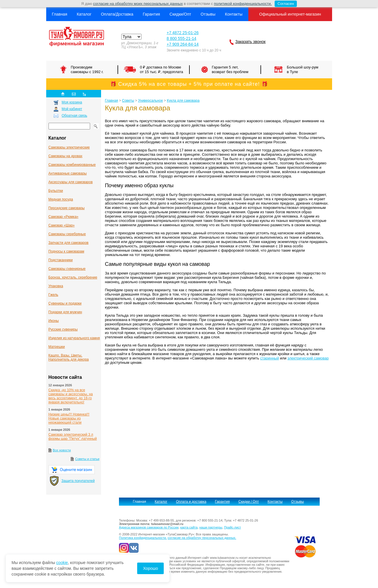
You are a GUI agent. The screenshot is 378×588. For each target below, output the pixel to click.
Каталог (84, 14)
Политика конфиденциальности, (143, 538)
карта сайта (189, 527)
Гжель (53, 295)
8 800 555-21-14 (181, 38)
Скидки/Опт (180, 14)
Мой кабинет (72, 109)
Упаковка (56, 286)
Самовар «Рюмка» (64, 217)
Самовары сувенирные (67, 269)
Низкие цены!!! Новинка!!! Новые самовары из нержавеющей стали (69, 418)
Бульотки (56, 191)
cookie (62, 563)
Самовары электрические (69, 147)
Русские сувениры (63, 329)
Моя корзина (72, 102)
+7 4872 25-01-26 (183, 33)
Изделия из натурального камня (74, 338)
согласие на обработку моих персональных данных (138, 4)
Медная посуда (61, 199)
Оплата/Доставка (117, 14)
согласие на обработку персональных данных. (202, 538)
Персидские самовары (67, 208)
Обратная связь (75, 116)
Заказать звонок (251, 42)
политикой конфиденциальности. (243, 4)
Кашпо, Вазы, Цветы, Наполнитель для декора (69, 357)
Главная (60, 14)
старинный (270, 358)
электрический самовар (308, 358)
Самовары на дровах (66, 156)
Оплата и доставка (191, 502)
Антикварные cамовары (68, 173)
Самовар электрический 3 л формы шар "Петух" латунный (73, 437)
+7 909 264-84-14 (183, 44)
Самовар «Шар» (62, 225)
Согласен (284, 4)
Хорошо (150, 568)
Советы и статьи (87, 459)
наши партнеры (211, 527)
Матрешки (57, 347)
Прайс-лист (233, 527)
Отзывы (208, 14)
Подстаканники (61, 260)
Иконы (54, 321)
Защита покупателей (78, 481)
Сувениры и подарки (65, 303)
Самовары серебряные (67, 234)
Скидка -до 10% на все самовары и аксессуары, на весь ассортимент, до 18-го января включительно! (71, 396)
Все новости (62, 450)
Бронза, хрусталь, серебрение (73, 277)
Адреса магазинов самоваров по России (149, 527)
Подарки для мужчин (65, 312)
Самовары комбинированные (72, 165)
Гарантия (151, 14)
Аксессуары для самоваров (71, 182)
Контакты (234, 14)
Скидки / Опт (249, 502)
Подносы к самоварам (66, 251)
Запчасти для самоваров (69, 243)
